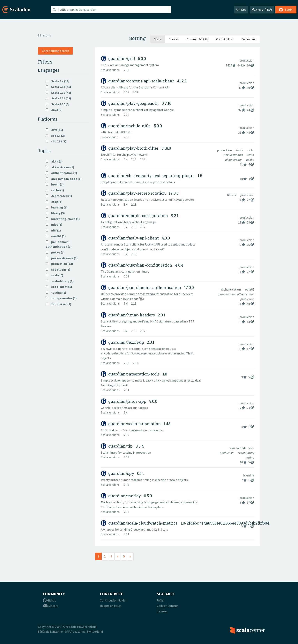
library (232, 195)
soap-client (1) (59, 287)
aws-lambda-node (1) (64, 179)
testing (250, 457)
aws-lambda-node (242, 448)
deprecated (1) (59, 196)
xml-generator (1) (61, 298)
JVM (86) (54, 130)
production (247, 60)
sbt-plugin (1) (58, 269)
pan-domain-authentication (236, 294)
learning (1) (57, 207)
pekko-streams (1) (62, 258)
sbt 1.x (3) (55, 136)
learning (249, 475)
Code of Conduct (168, 606)
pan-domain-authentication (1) (59, 244)
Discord (51, 606)
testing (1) (56, 292)
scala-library (246, 453)
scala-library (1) (60, 281)
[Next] (130, 556)
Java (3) (54, 110)
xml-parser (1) (59, 304)
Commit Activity (198, 39)
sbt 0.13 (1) (56, 141)
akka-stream (234, 160)
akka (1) (54, 161)
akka (251, 150)
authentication (231, 289)
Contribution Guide (113, 600)
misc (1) (54, 224)
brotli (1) (55, 184)
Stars (158, 39)
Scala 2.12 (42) (58, 93)
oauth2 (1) (56, 236)
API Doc (241, 10)
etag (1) (54, 202)
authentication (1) (61, 173)
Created (174, 39)
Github (50, 600)
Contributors (225, 39)
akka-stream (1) (60, 167)
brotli (240, 150)
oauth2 (250, 289)
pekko (250, 160)
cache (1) (55, 190)
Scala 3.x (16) (58, 81)
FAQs (160, 600)
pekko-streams (234, 155)
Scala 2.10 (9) (58, 104)
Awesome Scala (262, 10)
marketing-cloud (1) (63, 219)
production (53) (59, 264)
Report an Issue (110, 606)
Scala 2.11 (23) (58, 98)
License (162, 611)
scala (251, 155)
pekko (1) (55, 252)
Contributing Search (55, 51)
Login (286, 10)
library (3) (55, 213)
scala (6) (55, 275)
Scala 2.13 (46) (58, 87)
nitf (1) (53, 230)
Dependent (249, 39)
